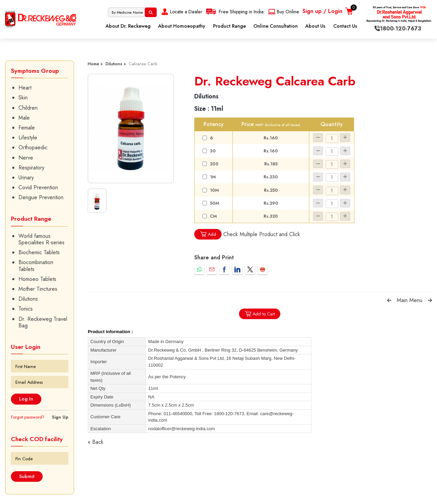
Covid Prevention (38, 187)
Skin (23, 98)
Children (28, 108)
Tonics (26, 309)
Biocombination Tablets (36, 265)
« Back (96, 442)
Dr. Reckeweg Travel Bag (43, 322)
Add (208, 234)
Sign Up (60, 417)
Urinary (26, 178)
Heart (25, 88)
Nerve (26, 158)
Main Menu (410, 300)
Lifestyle (28, 138)
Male (24, 118)
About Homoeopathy (182, 26)
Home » (95, 64)
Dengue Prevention (41, 197)
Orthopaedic (33, 147)
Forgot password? (28, 417)
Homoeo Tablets (37, 279)
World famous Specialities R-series (41, 239)
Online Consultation (276, 26)
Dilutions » (116, 64)
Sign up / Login (322, 11)
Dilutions (28, 299)
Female (27, 128)
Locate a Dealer (181, 12)
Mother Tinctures (38, 289)
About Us (315, 26)
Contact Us (345, 26)
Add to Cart (260, 314)
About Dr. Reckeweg (128, 26)
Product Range (229, 26)
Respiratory (31, 168)
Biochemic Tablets (39, 252)
